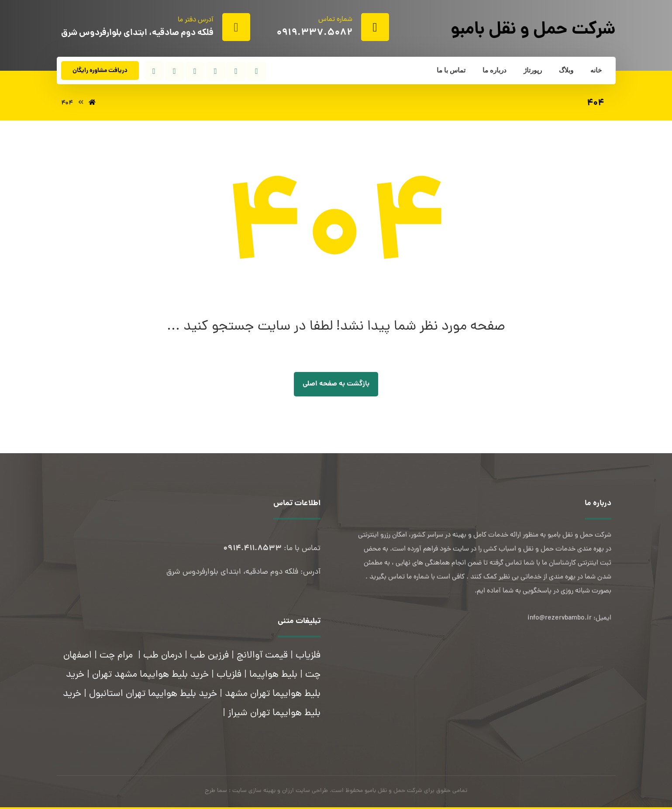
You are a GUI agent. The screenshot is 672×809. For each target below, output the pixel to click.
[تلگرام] (195, 71)
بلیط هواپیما (273, 675)
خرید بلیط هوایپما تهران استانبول (153, 694)
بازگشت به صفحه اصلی (336, 384)
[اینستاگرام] (216, 71)
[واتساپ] (175, 71)
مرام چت (116, 656)
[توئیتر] (236, 71)
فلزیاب (308, 656)
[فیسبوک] (257, 71)
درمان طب (163, 656)
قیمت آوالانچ (262, 656)
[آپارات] (154, 71)
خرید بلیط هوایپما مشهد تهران (150, 675)
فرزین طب (209, 656)
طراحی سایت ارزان (305, 791)
